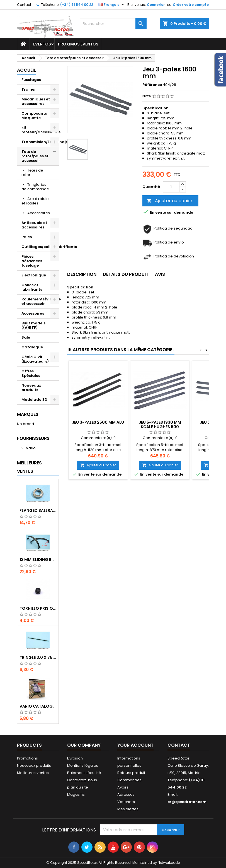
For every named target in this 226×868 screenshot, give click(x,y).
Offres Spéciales (31, 373)
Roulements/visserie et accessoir (40, 301)
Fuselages (31, 80)
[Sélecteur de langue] (112, 5)
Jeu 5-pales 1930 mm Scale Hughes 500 (160, 425)
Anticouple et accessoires (34, 225)
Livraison (75, 758)
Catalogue (32, 347)
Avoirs (123, 787)
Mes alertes (128, 809)
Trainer (29, 89)
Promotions (27, 758)
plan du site (78, 787)
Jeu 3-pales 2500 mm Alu (98, 422)
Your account (135, 745)
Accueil (26, 70)
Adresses (126, 795)
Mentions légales (83, 765)
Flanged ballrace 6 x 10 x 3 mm (38, 510)
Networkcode (169, 863)
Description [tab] (82, 274)
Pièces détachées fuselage (32, 261)
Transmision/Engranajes (40, 142)
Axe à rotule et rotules (35, 201)
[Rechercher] (113, 24)
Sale (26, 337)
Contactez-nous (82, 780)
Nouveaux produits (31, 388)
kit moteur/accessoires (40, 130)
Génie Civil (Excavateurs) (35, 359)
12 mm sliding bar (38, 560)
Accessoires (39, 213)
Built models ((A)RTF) (33, 325)
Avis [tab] (160, 274)
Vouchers (126, 802)
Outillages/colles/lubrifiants (40, 247)
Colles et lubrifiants (32, 287)
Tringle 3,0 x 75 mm (38, 657)
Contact (24, 5)
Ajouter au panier (170, 201)
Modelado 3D (34, 400)
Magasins (76, 795)
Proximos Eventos (78, 44)
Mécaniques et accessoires (36, 101)
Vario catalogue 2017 (38, 706)
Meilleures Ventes (29, 467)
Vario (30, 448)
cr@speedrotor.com (187, 802)
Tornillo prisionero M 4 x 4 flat (38, 608)
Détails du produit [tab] (126, 274)
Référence (152, 85)
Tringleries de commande (35, 187)
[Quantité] (171, 187)
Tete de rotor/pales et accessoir (35, 156)
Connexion (156, 5)
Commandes (129, 780)
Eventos (42, 44)
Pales (27, 237)
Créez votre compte (191, 5)
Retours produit (131, 773)
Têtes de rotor (32, 173)
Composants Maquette (34, 116)
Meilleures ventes (33, 773)
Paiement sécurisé (84, 773)
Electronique (34, 275)
